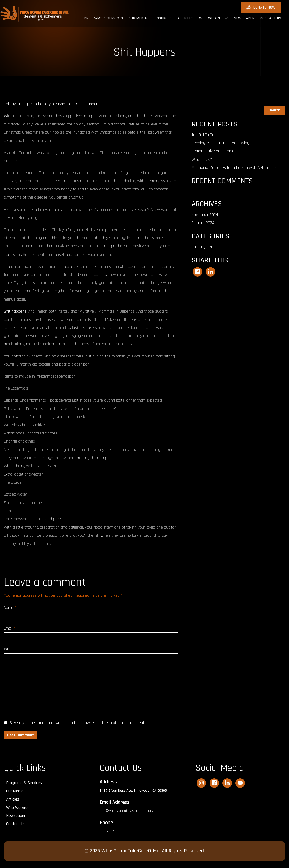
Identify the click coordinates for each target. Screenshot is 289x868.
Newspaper (244, 18)
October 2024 (203, 223)
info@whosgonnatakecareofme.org (126, 811)
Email (10, 628)
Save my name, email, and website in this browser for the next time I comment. (77, 723)
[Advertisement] (238, 325)
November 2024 (205, 215)
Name (10, 608)
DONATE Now (261, 8)
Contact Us (271, 18)
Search (197, 103)
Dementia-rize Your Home (213, 151)
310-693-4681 (110, 831)
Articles (185, 18)
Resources (162, 18)
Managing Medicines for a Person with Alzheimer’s (234, 168)
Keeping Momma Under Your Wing (220, 143)
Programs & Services (104, 18)
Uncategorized (204, 247)
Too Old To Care (205, 135)
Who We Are (210, 18)
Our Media (138, 18)
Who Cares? (202, 159)
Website (11, 649)
